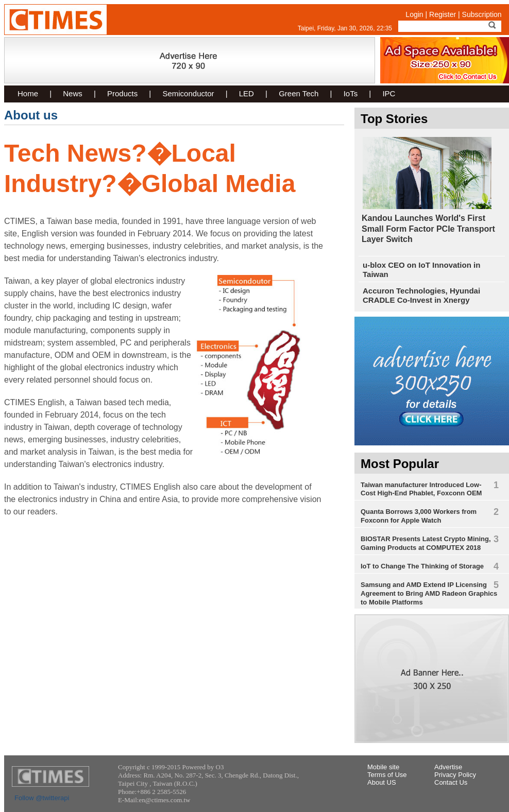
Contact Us (451, 782)
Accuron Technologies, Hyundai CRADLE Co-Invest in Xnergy (421, 295)
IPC (389, 93)
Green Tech (299, 93)
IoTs (351, 93)
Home (28, 93)
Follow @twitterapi (42, 798)
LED (247, 93)
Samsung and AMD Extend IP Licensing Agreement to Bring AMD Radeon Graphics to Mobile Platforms (429, 593)
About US (382, 782)
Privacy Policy (455, 775)
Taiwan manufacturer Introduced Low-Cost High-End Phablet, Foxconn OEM (421, 489)
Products (122, 93)
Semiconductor (188, 93)
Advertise (448, 767)
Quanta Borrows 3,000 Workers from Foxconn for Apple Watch (419, 516)
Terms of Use (387, 775)
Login (414, 14)
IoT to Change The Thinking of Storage (422, 566)
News (73, 93)
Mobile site (383, 767)
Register (443, 14)
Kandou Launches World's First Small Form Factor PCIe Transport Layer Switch (428, 229)
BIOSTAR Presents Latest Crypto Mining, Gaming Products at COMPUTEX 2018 (426, 543)
